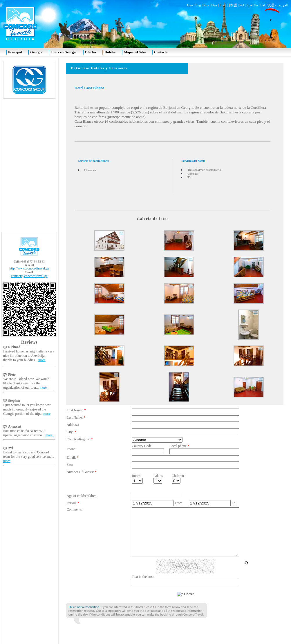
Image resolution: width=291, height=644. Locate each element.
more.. (50, 421)
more (42, 346)
